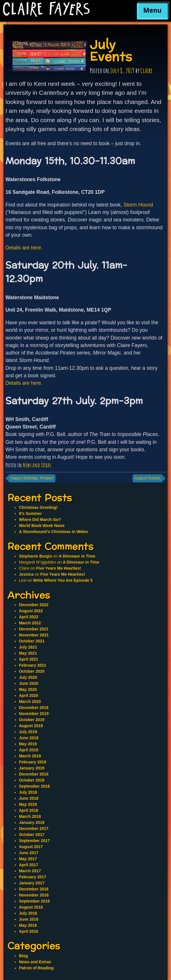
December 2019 (34, 708)
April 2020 (29, 695)
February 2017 (33, 877)
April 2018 (29, 810)
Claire (147, 70)
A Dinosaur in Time (77, 556)
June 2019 (29, 738)
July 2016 (28, 913)
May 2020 (28, 689)
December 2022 (34, 605)
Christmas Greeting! (38, 507)
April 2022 (29, 617)
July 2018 (28, 792)
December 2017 (34, 829)
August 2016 (31, 907)
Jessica (26, 574)
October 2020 (32, 671)
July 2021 (28, 647)
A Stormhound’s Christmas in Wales (53, 532)
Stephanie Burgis (35, 556)
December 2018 (34, 774)
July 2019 (28, 732)
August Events (147, 478)
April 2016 (29, 931)
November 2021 (34, 635)
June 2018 (29, 798)
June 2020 (29, 683)
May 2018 (28, 804)
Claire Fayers (66, 9)
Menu (152, 10)
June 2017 (29, 853)
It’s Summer (30, 513)
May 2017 (28, 859)
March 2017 (30, 871)
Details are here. (24, 248)
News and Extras (37, 465)
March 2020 (30, 702)
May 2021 (28, 653)
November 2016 (34, 895)
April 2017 (29, 865)
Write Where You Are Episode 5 (63, 580)
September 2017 (34, 841)
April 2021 (29, 659)
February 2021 (33, 665)
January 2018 (32, 822)
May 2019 (28, 744)
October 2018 (32, 780)
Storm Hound (138, 205)
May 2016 (28, 925)
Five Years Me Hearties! (59, 568)
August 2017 (31, 847)
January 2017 (32, 883)
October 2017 (32, 835)
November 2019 (34, 714)
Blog (23, 956)
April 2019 (29, 750)
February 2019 (33, 762)
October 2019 (32, 720)
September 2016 (34, 901)
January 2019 (32, 768)
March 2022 (30, 623)
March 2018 (30, 816)
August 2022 (31, 611)
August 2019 (31, 726)
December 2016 (34, 889)
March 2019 (30, 756)
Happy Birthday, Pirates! (32, 478)
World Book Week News (42, 526)
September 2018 (34, 786)
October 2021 (32, 641)
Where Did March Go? (40, 520)
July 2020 (28, 677)
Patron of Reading (36, 968)
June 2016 (29, 919)
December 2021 (34, 629)
